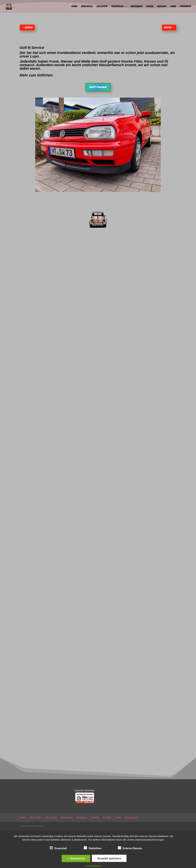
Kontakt (162, 7)
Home (74, 7)
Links (173, 7)
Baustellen (117, 7)
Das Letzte (102, 7)
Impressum (185, 7)
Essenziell (58, 848)
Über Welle (87, 7)
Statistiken (93, 848)
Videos (149, 7)
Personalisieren (94, 866)
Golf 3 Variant (98, 87)
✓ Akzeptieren (76, 858)
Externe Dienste (130, 848)
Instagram (136, 7)
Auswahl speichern (109, 858)
